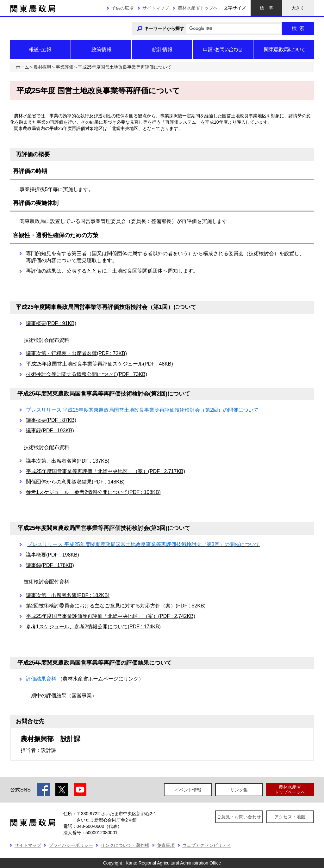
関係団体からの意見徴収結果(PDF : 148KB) (75, 482)
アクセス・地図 (290, 817)
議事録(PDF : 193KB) (50, 431)
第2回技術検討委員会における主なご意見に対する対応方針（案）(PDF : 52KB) (116, 606)
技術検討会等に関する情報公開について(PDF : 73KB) (87, 374)
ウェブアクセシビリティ (207, 845)
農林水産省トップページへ (290, 789)
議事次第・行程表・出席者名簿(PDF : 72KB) (76, 353)
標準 (266, 8)
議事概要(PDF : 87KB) (51, 420)
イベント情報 (188, 790)
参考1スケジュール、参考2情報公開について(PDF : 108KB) (93, 492)
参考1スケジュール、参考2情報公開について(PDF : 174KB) (93, 627)
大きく (298, 8)
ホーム (22, 67)
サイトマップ (156, 8)
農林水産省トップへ (198, 8)
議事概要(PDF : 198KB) (53, 555)
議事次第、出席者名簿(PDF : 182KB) (68, 595)
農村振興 (42, 67)
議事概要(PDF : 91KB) (51, 323)
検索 (298, 28)
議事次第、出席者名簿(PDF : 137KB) (68, 461)
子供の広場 (122, 8)
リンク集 (239, 790)
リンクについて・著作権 (125, 845)
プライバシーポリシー (71, 845)
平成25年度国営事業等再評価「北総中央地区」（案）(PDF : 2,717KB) (106, 471)
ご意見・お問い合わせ (239, 817)
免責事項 (166, 845)
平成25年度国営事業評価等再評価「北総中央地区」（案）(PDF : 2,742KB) (111, 616)
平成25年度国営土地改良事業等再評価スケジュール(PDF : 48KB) (100, 364)
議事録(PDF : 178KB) (50, 565)
